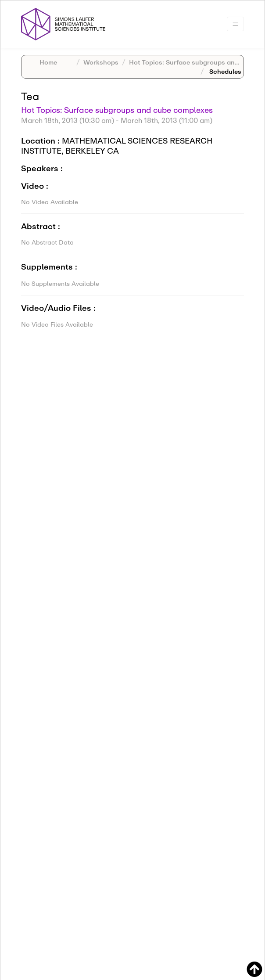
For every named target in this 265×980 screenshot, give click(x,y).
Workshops (101, 62)
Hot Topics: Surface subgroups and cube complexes (117, 110)
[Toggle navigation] (235, 24)
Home (48, 62)
